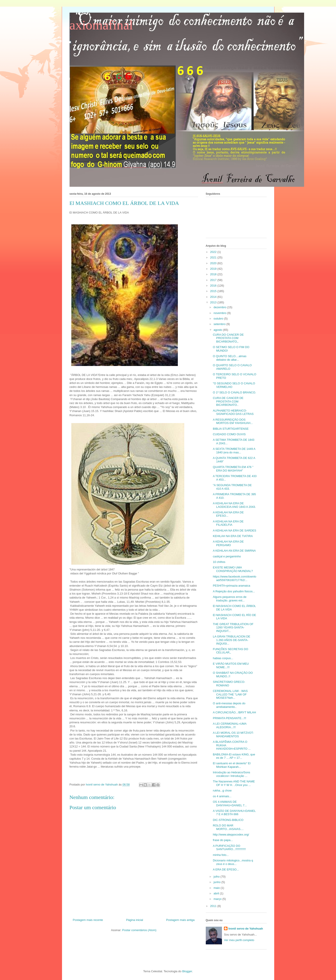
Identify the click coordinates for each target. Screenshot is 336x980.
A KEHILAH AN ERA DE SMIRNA (234, 551)
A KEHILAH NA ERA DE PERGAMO (228, 543)
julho (217, 877)
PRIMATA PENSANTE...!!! (230, 718)
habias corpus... (223, 658)
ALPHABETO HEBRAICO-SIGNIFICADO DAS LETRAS (233, 412)
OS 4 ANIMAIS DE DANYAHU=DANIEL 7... (230, 804)
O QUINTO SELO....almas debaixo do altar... (230, 358)
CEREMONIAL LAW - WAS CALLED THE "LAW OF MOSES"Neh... (230, 694)
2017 (214, 280)
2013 (214, 302)
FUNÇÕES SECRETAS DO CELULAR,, (230, 651)
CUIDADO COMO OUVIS (229, 434)
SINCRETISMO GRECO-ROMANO (229, 684)
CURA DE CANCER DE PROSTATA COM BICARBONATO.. (228, 401)
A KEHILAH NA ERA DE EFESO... (228, 514)
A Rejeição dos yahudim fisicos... (234, 591)
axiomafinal (101, 25)
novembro (220, 313)
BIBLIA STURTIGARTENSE (231, 429)
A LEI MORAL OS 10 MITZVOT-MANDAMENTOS (233, 735)
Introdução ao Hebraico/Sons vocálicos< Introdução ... (231, 774)
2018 (214, 274)
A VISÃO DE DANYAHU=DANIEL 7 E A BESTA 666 (234, 813)
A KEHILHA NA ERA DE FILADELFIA (228, 523)
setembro (220, 324)
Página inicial (135, 920)
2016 (214, 286)
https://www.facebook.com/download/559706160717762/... (235, 578)
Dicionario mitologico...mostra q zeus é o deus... (233, 862)
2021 (214, 257)
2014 (214, 297)
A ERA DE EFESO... (226, 869)
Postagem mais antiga (180, 920)
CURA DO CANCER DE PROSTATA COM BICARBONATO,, (228, 338)
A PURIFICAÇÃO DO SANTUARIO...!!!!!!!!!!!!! (229, 848)
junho (217, 882)
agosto (218, 330)
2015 (214, 291)
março (218, 899)
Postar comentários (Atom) (139, 930)
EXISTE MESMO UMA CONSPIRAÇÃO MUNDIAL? (233, 569)
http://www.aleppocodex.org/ (231, 835)
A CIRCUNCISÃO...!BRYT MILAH (234, 712)
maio (217, 888)
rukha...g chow (222, 790)
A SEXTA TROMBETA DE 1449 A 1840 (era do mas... (234, 451)
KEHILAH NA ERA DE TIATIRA (233, 536)
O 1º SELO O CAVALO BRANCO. (234, 392)
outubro (219, 319)
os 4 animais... (222, 796)
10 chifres (219, 562)
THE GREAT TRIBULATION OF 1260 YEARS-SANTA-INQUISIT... (233, 628)
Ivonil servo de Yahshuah (246, 929)
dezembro (220, 307)
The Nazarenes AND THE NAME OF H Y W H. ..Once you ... (234, 783)
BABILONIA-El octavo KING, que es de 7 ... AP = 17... (234, 756)
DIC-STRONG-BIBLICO (228, 820)
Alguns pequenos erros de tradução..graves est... (230, 599)
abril (217, 893)
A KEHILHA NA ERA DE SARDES (235, 530)
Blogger (187, 971)
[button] (134, 775)
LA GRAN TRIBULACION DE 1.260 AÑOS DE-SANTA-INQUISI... (232, 640)
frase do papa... (223, 840)
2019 (214, 269)
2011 (214, 906)
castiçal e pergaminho (227, 556)
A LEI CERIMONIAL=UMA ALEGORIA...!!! (230, 725)
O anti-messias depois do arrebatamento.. (229, 705)
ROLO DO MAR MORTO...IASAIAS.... (228, 827)
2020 (214, 263)
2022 (214, 252)
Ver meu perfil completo (239, 940)
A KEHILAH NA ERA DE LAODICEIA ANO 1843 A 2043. (234, 505)
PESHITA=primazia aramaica (231, 586)
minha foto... (221, 855)
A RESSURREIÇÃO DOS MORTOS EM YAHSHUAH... (233, 421)
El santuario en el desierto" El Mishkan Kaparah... (232, 765)
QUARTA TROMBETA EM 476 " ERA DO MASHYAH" (233, 469)
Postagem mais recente (88, 920)
